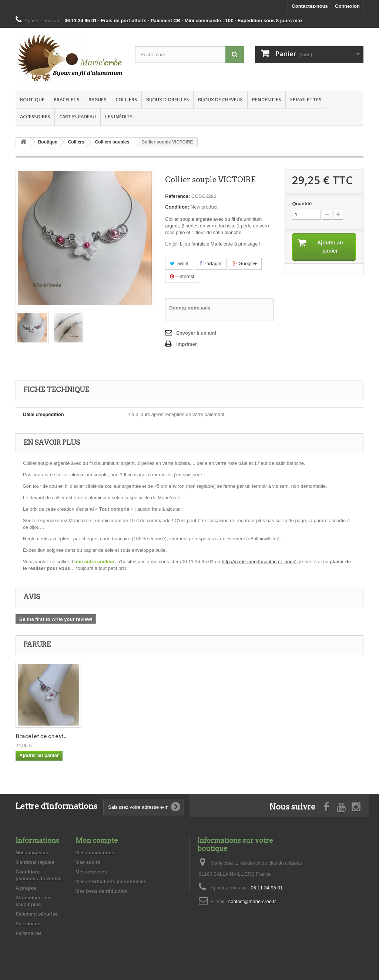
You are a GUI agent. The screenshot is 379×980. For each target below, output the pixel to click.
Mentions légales (35, 862)
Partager (211, 263)
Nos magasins (32, 853)
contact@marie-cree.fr (252, 901)
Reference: (177, 196)
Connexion (347, 6)
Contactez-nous (310, 6)
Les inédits (119, 116)
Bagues (97, 99)
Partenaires (29, 933)
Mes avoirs (88, 862)
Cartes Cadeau (78, 116)
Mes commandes (95, 853)
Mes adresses (91, 872)
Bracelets (66, 99)
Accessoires (35, 116)
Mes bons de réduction (102, 891)
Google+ (245, 263)
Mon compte (97, 840)
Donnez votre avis (190, 308)
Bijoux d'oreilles (167, 99)
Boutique (32, 99)
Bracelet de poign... (42, 736)
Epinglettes (306, 99)
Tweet (179, 263)
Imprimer (187, 344)
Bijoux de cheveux (220, 99)
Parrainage (28, 924)
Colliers (126, 99)
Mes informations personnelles (111, 881)
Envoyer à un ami (196, 333)
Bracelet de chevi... (115, 736)
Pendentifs (266, 99)
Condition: (177, 207)
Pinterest (182, 276)
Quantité (302, 204)
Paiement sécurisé (37, 914)
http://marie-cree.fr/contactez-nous (258, 562)
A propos (26, 888)
